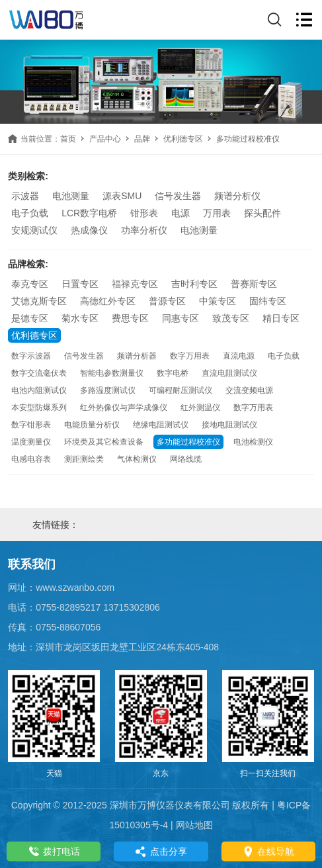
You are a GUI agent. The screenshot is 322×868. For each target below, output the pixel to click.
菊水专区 (80, 318)
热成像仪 (89, 230)
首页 (68, 139)
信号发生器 (178, 196)
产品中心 (105, 139)
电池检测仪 (253, 442)
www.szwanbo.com (75, 587)
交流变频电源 (249, 390)
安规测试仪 (34, 230)
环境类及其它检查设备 (104, 442)
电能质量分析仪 (92, 425)
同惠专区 (181, 318)
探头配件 (262, 213)
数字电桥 (173, 373)
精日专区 (281, 318)
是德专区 (30, 318)
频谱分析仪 (237, 196)
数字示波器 (31, 356)
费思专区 (130, 318)
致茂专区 (231, 318)
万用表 (217, 213)
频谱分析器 (137, 356)
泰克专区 (30, 284)
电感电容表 (31, 459)
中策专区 (218, 301)
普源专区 (167, 301)
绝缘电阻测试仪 (161, 425)
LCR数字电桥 (89, 213)
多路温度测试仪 (108, 390)
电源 (181, 213)
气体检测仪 (137, 459)
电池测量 (71, 196)
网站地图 (194, 825)
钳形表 (144, 213)
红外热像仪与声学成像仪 (124, 408)
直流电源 (239, 356)
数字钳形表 (31, 425)
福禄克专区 (135, 284)
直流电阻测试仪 (229, 373)
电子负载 (30, 213)
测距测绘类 (84, 459)
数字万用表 (190, 356)
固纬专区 (268, 301)
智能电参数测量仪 (112, 373)
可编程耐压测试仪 (181, 390)
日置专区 (80, 284)
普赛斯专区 (254, 284)
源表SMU (122, 196)
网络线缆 (186, 459)
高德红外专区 (108, 301)
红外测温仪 (200, 408)
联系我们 (32, 564)
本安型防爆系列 (39, 408)
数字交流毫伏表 (39, 373)
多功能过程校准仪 (188, 442)
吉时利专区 (194, 284)
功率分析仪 (144, 230)
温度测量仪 (31, 442)
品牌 (142, 139)
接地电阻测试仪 (229, 425)
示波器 (25, 196)
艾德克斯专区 (39, 301)
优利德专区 (183, 139)
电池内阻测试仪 (39, 390)
